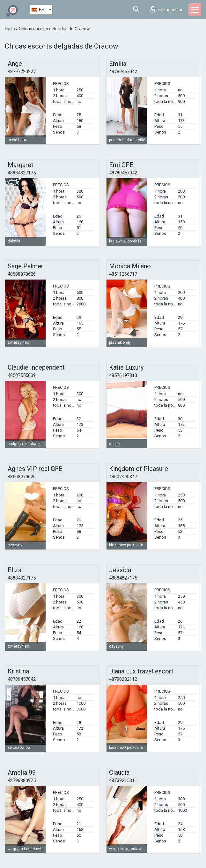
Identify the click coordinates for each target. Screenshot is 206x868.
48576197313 (123, 375)
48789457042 (123, 72)
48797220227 (22, 72)
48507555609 (22, 375)
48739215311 (123, 780)
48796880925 (22, 780)
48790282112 (123, 679)
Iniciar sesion (167, 9)
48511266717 (123, 274)
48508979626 (22, 274)
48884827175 (22, 173)
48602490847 (123, 477)
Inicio (10, 29)
